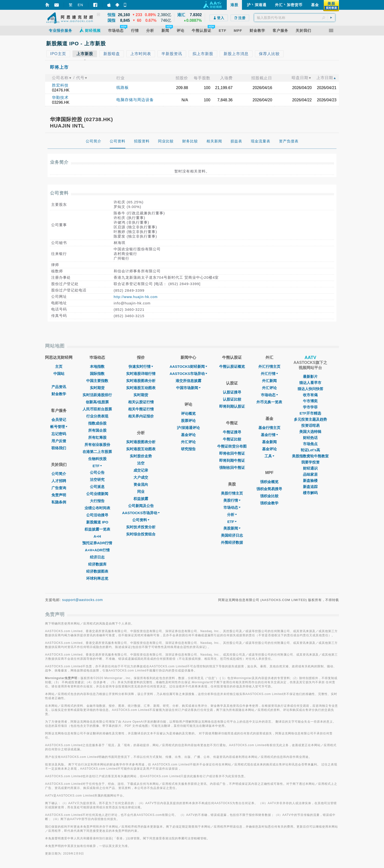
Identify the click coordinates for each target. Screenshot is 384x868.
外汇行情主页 (269, 366)
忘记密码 (59, 434)
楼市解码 (310, 493)
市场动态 (232, 507)
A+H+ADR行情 (97, 550)
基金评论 (188, 435)
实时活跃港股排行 (97, 395)
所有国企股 (97, 430)
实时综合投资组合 (141, 534)
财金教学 (59, 394)
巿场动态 (269, 395)
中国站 (59, 374)
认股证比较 (232, 399)
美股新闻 (232, 528)
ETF (97, 466)
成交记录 (141, 470)
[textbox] (295, 18)
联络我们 (59, 448)
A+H (97, 536)
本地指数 (97, 366)
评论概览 (188, 413)
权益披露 (141, 499)
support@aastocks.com (83, 600)
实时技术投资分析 (141, 527)
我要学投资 (310, 462)
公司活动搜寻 (97, 515)
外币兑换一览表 (269, 402)
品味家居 (310, 474)
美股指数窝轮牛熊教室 (310, 456)
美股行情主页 (232, 493)
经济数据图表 (97, 571)
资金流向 (141, 484)
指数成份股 (97, 423)
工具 (269, 456)
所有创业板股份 (97, 445)
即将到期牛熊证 (232, 460)
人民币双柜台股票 (97, 409)
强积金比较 (269, 496)
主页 (59, 366)
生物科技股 (97, 459)
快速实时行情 (141, 366)
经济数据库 (97, 564)
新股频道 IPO (97, 522)
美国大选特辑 (310, 432)
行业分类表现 (97, 416)
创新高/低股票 (97, 402)
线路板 (123, 87)
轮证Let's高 (310, 450)
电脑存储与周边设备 (135, 100)
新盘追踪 (310, 487)
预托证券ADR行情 (97, 543)
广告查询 (59, 488)
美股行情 (232, 500)
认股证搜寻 (232, 392)
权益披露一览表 (97, 529)
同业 (141, 492)
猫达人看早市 (310, 383)
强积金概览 (269, 482)
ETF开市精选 (310, 413)
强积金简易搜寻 (269, 489)
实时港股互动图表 (141, 388)
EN (80, 5)
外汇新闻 (269, 381)
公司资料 (141, 520)
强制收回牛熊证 (232, 468)
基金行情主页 (269, 428)
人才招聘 (59, 481)
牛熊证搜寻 (232, 432)
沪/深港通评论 (188, 428)
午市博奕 (310, 401)
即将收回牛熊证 (232, 453)
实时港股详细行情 (141, 374)
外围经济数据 (232, 542)
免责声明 (59, 495)
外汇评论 (188, 442)
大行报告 (97, 501)
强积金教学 (269, 503)
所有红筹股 (97, 437)
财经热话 (310, 438)
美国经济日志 (232, 535)
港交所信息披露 (188, 381)
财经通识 (310, 468)
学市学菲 (310, 407)
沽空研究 (97, 480)
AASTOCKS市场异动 (141, 513)
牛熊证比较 (232, 439)
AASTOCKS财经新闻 (188, 366)
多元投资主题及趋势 (310, 419)
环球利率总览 (97, 578)
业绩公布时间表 (97, 508)
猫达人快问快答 (310, 389)
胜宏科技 (60, 85)
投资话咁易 (310, 425)
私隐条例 (59, 502)
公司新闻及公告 (141, 506)
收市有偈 (310, 395)
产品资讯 (59, 387)
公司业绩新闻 (97, 494)
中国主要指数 (97, 381)
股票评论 (188, 421)
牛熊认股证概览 (232, 366)
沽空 (141, 463)
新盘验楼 (310, 480)
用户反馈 (59, 441)
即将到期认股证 (232, 406)
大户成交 (141, 477)
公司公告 (97, 472)
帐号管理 (59, 427)
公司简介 (59, 474)
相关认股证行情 (141, 402)
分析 (232, 515)
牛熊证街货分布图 (232, 446)
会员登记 (59, 420)
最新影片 (310, 376)
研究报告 (188, 449)
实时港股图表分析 (141, 381)
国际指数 (97, 374)
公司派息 (97, 487)
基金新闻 (269, 442)
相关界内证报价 (141, 416)
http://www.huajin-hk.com (136, 297)
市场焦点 (310, 444)
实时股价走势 (141, 456)
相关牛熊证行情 (141, 409)
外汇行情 (269, 374)
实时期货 (97, 388)
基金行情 (269, 435)
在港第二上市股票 (97, 452)
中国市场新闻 (188, 388)
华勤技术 (60, 98)
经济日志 (97, 557)
